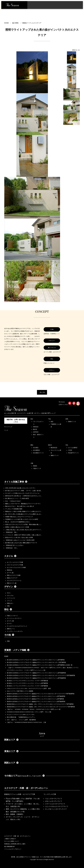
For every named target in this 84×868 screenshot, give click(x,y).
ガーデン (10, 624)
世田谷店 (36, 427)
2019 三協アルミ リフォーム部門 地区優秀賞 (21, 720)
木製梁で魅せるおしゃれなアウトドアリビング (19, 517)
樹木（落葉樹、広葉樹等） (15, 814)
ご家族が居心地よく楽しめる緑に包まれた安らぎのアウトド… (24, 530)
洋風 (8, 606)
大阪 (32, 463)
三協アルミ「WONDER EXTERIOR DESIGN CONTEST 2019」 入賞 (26, 722)
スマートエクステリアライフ (55, 804)
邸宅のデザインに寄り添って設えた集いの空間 (19, 538)
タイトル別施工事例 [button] (16, 482)
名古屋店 (36, 448)
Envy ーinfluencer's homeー (13, 501)
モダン (9, 593)
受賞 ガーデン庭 (12, 583)
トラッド (10, 601)
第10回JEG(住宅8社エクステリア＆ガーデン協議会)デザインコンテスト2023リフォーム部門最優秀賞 (36, 673)
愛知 (32, 445)
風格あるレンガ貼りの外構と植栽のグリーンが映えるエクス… (24, 511)
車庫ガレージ (11, 629)
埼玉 (67, 445)
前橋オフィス (72, 422)
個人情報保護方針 (10, 846)
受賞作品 (10, 570)
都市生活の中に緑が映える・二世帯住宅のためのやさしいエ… (24, 496)
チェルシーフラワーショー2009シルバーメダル (21, 715)
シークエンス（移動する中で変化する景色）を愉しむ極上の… (24, 535)
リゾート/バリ (11, 598)
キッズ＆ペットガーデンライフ (56, 809)
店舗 (8, 641)
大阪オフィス (37, 468)
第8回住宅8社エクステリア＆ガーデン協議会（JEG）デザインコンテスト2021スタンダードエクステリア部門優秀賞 (41, 707)
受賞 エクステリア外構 (14, 575)
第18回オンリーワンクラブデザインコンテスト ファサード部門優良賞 (27, 681)
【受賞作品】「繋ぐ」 (12, 532)
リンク (6, 430)
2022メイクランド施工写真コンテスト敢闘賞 (20, 691)
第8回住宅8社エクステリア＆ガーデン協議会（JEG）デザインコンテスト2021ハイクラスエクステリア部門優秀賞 (40, 704)
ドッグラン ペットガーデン (15, 631)
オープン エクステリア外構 (15, 562)
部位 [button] (8, 609)
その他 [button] (9, 635)
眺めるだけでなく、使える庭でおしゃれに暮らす (20, 506)
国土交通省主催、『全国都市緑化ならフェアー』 (21, 717)
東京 (32, 419)
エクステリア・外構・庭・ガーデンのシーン (26, 788)
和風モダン (10, 603)
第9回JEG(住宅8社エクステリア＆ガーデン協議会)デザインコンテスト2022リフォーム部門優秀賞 (35, 699)
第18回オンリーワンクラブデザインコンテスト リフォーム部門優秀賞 (27, 683)
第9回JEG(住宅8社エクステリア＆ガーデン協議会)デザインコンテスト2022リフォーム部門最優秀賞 (36, 696)
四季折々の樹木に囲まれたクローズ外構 (17, 527)
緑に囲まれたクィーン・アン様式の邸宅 (17, 498)
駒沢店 (35, 429)
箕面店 (35, 466)
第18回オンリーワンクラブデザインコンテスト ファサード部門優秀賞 (27, 686)
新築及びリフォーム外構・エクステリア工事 (20, 794)
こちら (58, 334)
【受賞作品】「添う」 (12, 548)
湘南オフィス (55, 455)
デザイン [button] (10, 587)
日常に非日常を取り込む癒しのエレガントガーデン (20, 488)
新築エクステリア (12, 578)
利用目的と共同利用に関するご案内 (15, 844)
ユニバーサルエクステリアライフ (57, 806)
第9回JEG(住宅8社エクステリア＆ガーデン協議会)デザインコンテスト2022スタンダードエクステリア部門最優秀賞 (41, 694)
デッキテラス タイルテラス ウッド (17, 626)
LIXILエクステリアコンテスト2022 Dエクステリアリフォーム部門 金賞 (29, 688)
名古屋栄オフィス (38, 453)
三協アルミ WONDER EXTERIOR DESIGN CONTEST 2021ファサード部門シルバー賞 (34, 709)
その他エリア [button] (24, 776)
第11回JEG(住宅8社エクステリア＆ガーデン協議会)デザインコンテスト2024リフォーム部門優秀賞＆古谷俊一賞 (40, 665)
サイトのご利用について (11, 841)
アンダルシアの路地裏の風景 (14, 509)
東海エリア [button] (11, 751)
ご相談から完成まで (10, 839)
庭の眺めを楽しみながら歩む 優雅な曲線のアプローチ (21, 543)
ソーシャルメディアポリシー (13, 849)
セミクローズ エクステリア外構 (16, 568)
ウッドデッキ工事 (50, 794)
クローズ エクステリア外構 (15, 565)
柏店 (52, 422)
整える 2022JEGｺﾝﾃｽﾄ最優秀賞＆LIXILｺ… (18, 522)
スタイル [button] (10, 556)
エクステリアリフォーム (14, 581)
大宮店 (70, 450)
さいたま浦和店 (73, 448)
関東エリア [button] (11, 740)
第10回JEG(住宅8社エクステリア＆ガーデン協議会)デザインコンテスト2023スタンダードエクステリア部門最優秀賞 (41, 675)
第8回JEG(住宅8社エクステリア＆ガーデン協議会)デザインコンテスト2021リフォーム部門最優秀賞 (36, 702)
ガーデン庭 (10, 573)
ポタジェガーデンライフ (54, 801)
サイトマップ (8, 427)
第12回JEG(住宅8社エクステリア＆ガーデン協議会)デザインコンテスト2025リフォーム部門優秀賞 (36, 660)
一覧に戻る (42, 392)
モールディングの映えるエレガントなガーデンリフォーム (22, 493)
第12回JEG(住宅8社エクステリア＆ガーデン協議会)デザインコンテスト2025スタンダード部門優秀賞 (36, 662)
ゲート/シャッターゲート (14, 618)
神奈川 (50, 445)
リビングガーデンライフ (54, 799)
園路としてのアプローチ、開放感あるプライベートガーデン (23, 504)
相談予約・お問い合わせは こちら (16, 421)
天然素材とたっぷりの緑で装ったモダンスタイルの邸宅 (22, 519)
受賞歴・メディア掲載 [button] (17, 650)
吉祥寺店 (36, 432)
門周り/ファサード (12, 616)
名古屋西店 (36, 450)
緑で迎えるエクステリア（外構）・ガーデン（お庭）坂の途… (24, 491)
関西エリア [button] (11, 763)
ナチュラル (10, 596)
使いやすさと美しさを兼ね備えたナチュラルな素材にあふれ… (24, 514)
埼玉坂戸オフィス (73, 453)
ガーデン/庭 (10, 621)
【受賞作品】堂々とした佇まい (14, 545)
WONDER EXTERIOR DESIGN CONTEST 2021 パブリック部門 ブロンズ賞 (29, 712)
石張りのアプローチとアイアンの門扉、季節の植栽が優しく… (24, 525)
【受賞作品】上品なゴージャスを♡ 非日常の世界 (21, 540)
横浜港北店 (54, 448)
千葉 (49, 419)
